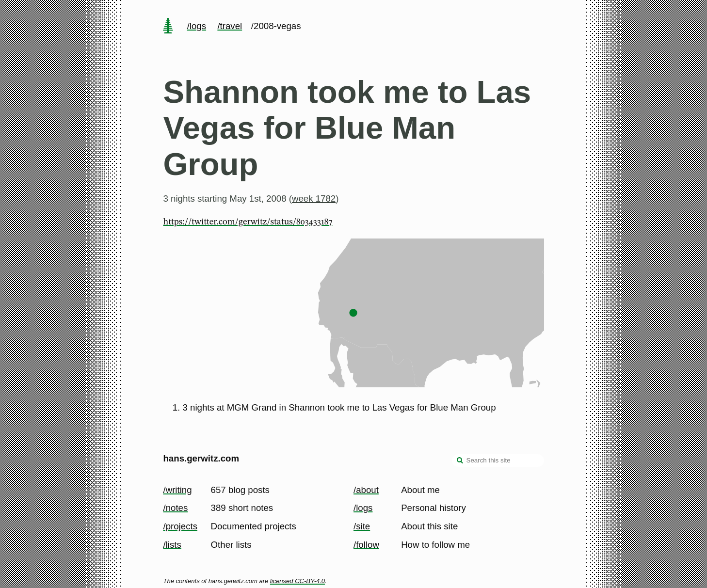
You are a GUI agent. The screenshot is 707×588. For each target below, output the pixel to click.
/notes (175, 508)
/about (366, 490)
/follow (366, 545)
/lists (172, 545)
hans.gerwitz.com (201, 458)
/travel (230, 26)
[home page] (168, 27)
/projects (180, 526)
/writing (177, 490)
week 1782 (314, 199)
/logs (197, 26)
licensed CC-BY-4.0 (297, 581)
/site (362, 526)
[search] (460, 461)
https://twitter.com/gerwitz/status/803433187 (248, 222)
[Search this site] (498, 461)
